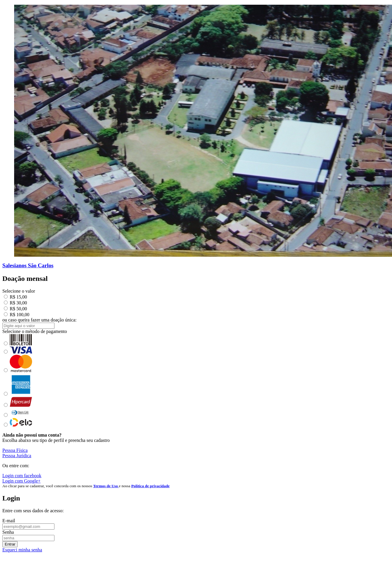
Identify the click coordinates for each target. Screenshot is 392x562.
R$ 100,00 (17, 315)
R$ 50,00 (15, 309)
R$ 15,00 (15, 297)
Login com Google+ (21, 481)
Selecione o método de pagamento (35, 331)
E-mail (9, 521)
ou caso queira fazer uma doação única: (39, 320)
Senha (8, 532)
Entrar (10, 544)
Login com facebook (22, 476)
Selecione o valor (19, 291)
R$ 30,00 (15, 303)
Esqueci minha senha (22, 550)
